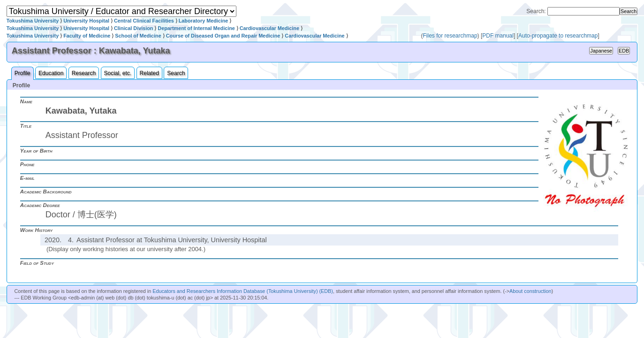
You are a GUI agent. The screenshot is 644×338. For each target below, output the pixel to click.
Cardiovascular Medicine (269, 28)
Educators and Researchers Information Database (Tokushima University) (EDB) (243, 291)
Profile (23, 73)
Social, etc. (118, 73)
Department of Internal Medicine (196, 28)
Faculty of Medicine (87, 36)
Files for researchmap (450, 36)
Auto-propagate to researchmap (558, 36)
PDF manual (498, 36)
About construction (530, 291)
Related (149, 73)
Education (51, 73)
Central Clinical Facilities (144, 21)
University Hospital (86, 21)
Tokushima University (33, 21)
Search (176, 73)
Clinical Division (133, 28)
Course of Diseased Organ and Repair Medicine (223, 36)
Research (84, 73)
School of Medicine (138, 36)
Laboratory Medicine (204, 21)
